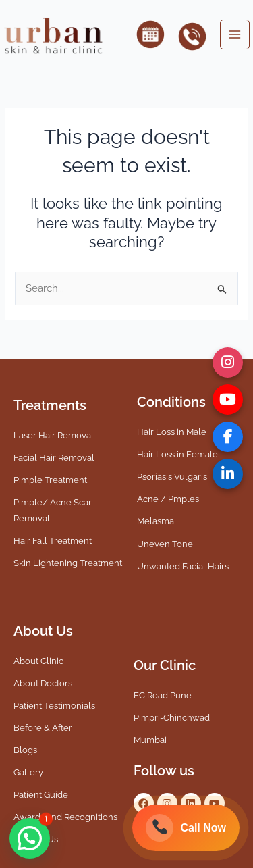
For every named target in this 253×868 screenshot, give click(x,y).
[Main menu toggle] (235, 34)
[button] (30, 838)
